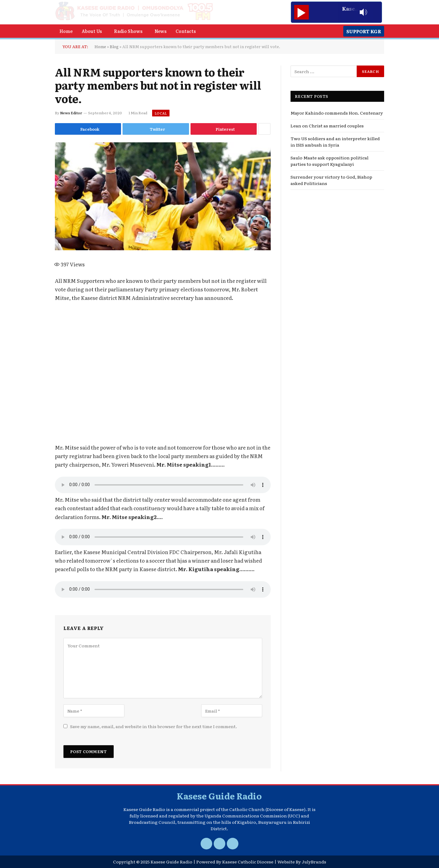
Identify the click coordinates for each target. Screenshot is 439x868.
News (161, 31)
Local (161, 113)
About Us (92, 31)
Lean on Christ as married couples (327, 126)
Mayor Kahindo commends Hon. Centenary (337, 113)
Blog (114, 46)
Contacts (186, 31)
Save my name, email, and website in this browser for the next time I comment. (153, 726)
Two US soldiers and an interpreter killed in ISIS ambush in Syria (335, 142)
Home (66, 31)
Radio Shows (128, 31)
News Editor (71, 113)
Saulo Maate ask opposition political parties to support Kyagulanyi (330, 161)
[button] (93, 31)
